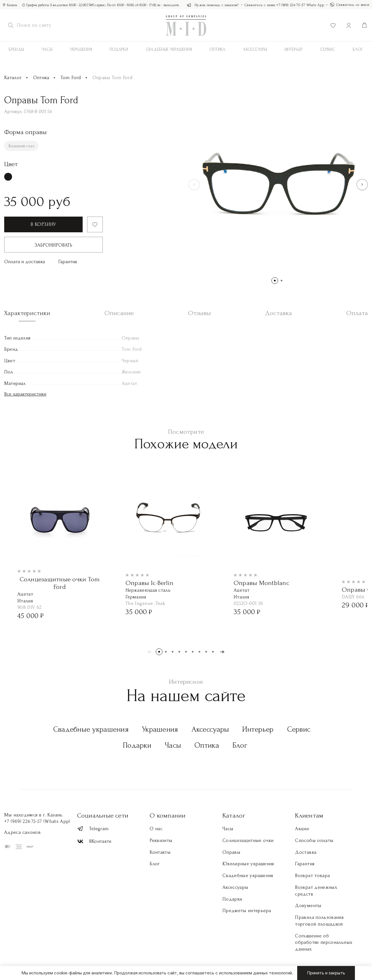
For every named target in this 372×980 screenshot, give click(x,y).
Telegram (93, 829)
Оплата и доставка (25, 262)
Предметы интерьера (247, 911)
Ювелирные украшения (248, 864)
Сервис (328, 50)
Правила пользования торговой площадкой (319, 921)
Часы (47, 50)
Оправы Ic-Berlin (149, 583)
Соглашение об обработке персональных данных (324, 943)
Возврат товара (312, 875)
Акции (302, 829)
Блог (240, 745)
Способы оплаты (314, 840)
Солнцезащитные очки (248, 840)
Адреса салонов (22, 832)
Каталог (13, 78)
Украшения (81, 50)
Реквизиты (161, 840)
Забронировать (54, 245)
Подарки (119, 50)
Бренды (16, 50)
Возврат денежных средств (316, 891)
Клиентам (309, 815)
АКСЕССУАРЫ (255, 50)
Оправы (231, 852)
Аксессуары (210, 729)
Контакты (160, 852)
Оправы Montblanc (261, 583)
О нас (156, 829)
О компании (168, 815)
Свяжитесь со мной (350, 5)
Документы (308, 906)
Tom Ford (71, 78)
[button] (362, 185)
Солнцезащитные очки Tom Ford (60, 583)
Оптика (218, 50)
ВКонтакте (94, 842)
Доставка (306, 852)
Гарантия (68, 262)
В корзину (43, 224)
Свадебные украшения (169, 50)
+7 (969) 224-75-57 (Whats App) (37, 821)
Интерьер (294, 50)
